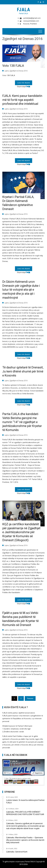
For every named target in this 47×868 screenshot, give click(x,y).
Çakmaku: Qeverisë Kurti (17, 852)
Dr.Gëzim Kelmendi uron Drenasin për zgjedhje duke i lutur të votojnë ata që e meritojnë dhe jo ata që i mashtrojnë (21, 290)
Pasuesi (30, 698)
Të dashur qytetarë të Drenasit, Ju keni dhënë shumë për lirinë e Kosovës (23, 371)
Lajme (7, 71)
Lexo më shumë (24, 83)
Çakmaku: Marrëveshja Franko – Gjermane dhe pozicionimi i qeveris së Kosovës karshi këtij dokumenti (25, 840)
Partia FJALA (23, 13)
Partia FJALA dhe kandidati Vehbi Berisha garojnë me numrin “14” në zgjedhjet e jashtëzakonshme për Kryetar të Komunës (22, 422)
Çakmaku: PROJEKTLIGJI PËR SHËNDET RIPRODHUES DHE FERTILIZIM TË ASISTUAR (25, 813)
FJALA (24, 10)
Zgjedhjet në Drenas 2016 (18, 71)
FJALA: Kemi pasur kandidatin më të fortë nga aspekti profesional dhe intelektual (22, 100)
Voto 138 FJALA (13, 66)
